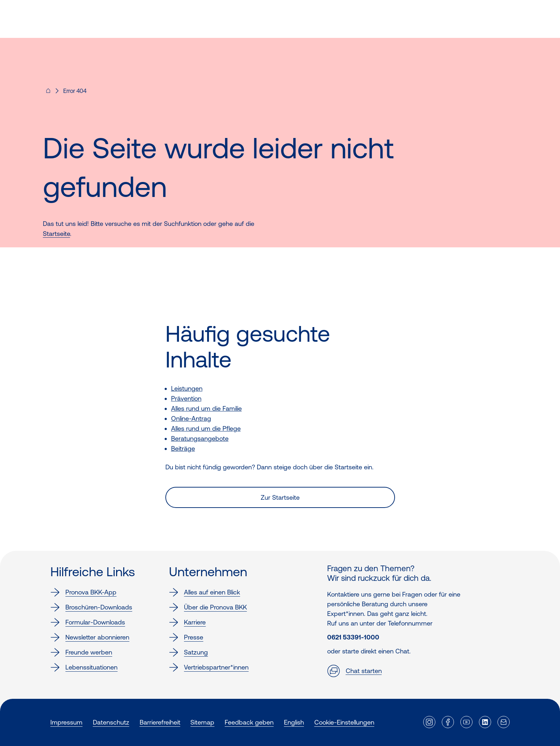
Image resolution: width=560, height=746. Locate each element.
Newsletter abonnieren (90, 637)
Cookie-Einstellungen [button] (344, 722)
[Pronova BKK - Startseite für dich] (48, 93)
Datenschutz (111, 722)
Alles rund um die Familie (206, 408)
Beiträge (183, 448)
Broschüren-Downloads (91, 607)
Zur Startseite (280, 497)
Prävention (186, 398)
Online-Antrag (191, 418)
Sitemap (202, 722)
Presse (186, 637)
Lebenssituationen (84, 667)
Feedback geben (249, 722)
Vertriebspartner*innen (209, 667)
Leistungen (187, 388)
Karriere (187, 622)
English (294, 722)
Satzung (188, 652)
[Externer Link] (429, 722)
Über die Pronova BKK (208, 607)
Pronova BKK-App (83, 592)
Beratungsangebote (200, 438)
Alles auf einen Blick (204, 592)
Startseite (56, 234)
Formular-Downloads (88, 622)
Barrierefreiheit (160, 722)
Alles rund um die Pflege (206, 428)
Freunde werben (81, 652)
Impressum (66, 722)
